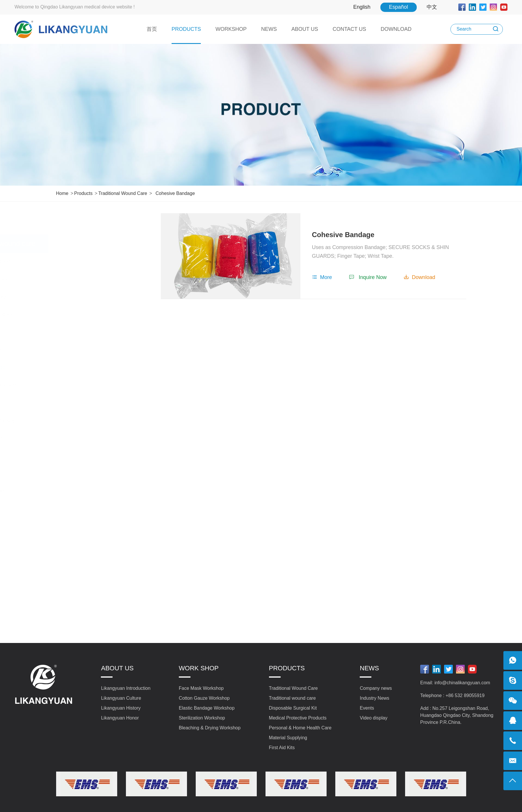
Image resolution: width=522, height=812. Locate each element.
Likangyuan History (121, 708)
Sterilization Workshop (202, 718)
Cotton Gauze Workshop (204, 698)
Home (62, 193)
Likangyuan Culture (121, 698)
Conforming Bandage (87, 261)
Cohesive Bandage (175, 193)
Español (399, 7)
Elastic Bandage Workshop (207, 708)
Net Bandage (78, 332)
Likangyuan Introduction (126, 688)
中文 (432, 7)
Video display (374, 718)
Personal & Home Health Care (102, 567)
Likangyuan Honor (120, 718)
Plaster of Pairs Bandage (91, 420)
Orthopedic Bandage (87, 279)
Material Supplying (102, 592)
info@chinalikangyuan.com (462, 683)
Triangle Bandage (83, 438)
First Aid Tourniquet (85, 491)
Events (367, 708)
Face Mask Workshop (201, 688)
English (362, 7)
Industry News (374, 698)
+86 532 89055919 (465, 695)
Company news (376, 688)
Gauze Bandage (81, 456)
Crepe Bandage (81, 403)
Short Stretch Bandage (89, 314)
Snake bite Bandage (86, 296)
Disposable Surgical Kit (102, 512)
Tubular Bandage (82, 350)
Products (83, 193)
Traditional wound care (123, 193)
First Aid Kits (102, 613)
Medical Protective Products (102, 537)
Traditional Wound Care (102, 222)
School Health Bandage (90, 385)
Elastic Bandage (81, 473)
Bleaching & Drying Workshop (210, 728)
